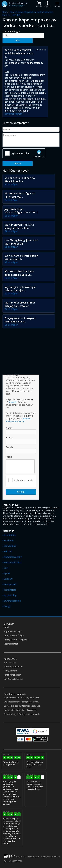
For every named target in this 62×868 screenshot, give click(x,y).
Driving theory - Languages (16, 640)
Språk (7, 573)
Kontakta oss (10, 662)
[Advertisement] (31, 348)
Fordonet (9, 540)
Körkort (8, 551)
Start (4, 12)
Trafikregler (10, 590)
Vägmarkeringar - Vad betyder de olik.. (22, 698)
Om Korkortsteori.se (13, 679)
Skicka (21, 492)
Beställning (10, 535)
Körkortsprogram (13, 557)
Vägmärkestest (11, 644)
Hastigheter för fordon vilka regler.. (20, 710)
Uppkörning (10, 595)
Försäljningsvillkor (12, 675)
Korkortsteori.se (35, 856)
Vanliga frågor (10, 671)
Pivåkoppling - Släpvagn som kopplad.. (22, 714)
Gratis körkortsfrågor (14, 636)
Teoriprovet (10, 584)
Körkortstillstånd (13, 562)
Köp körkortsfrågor (13, 631)
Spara (18, 163)
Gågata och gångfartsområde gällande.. (22, 706)
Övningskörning (12, 601)
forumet (13, 402)
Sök (17, 41)
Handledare (10, 546)
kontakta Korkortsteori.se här (18, 420)
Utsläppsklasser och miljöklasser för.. (21, 702)
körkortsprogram (13, 114)
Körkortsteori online (13, 667)
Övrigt (7, 606)
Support (8, 579)
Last (6, 568)
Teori (6, 627)
